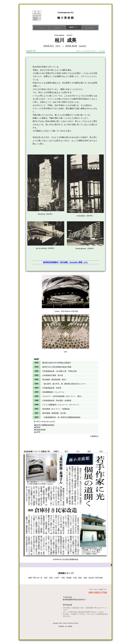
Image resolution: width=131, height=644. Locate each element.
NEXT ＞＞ (74, 27)
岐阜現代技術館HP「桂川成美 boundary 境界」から (66, 262)
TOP (41, 27)
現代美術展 (90, 27)
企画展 (57, 27)
